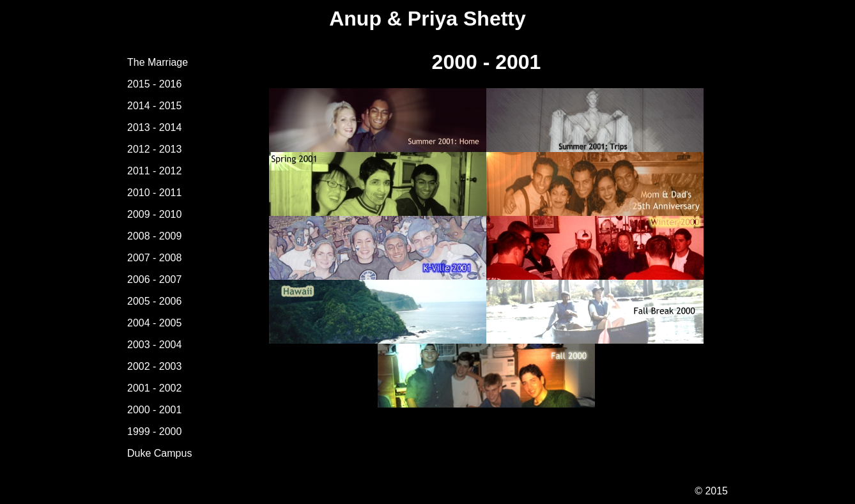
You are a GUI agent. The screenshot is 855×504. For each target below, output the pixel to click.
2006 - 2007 (154, 279)
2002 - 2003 (154, 366)
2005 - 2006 (154, 301)
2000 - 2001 (154, 410)
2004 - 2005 (154, 323)
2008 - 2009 (154, 236)
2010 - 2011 (154, 193)
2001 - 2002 (154, 388)
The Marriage (158, 62)
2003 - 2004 (154, 345)
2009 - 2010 (154, 214)
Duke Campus (159, 453)
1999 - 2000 (154, 431)
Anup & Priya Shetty (427, 19)
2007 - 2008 (154, 258)
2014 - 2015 (154, 106)
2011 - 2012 (154, 171)
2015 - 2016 (154, 84)
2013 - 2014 (154, 127)
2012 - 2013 (154, 149)
